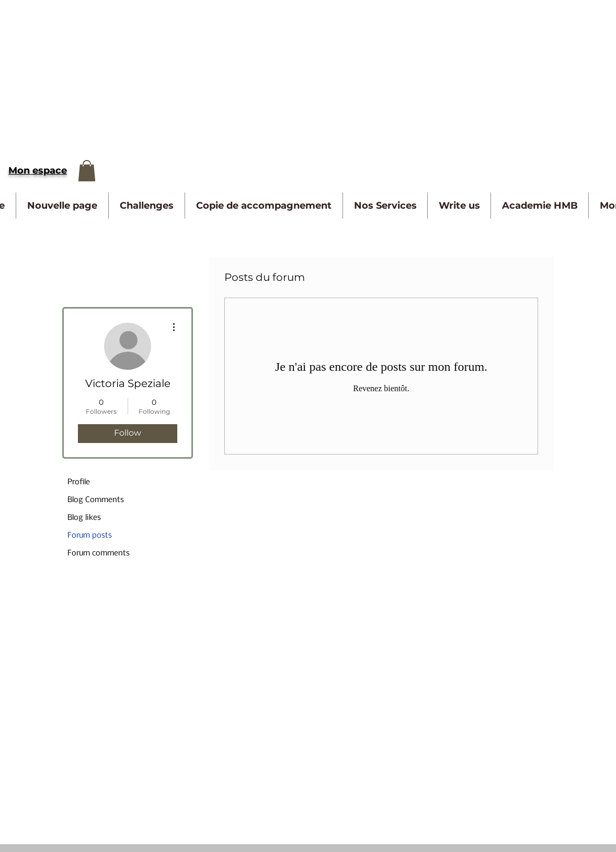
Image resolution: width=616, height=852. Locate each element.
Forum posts (90, 536)
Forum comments (99, 553)
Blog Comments (96, 500)
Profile (79, 482)
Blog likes (84, 518)
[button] (87, 171)
